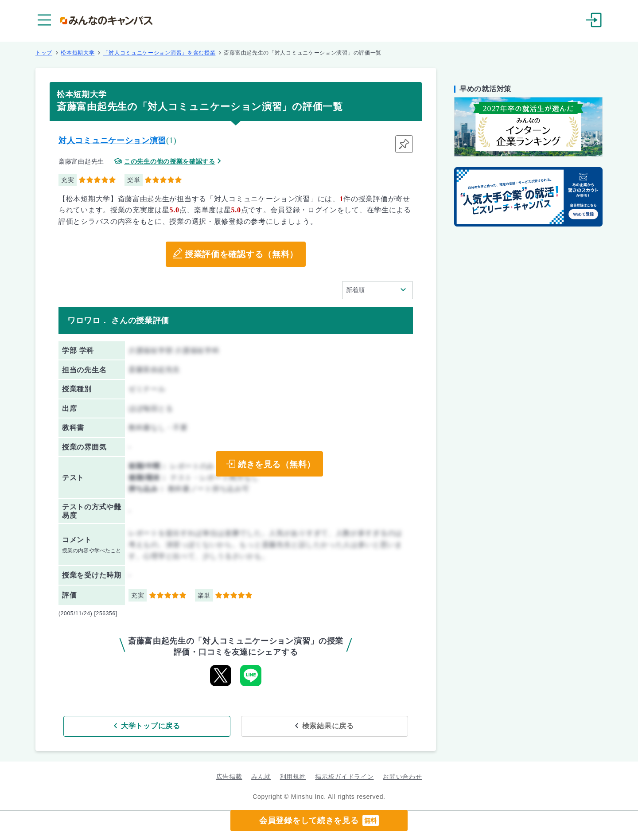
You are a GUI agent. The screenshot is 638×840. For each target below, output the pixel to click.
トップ (44, 53)
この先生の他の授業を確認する (170, 162)
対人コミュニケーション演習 (112, 141)
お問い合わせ (402, 775)
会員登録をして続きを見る (319, 820)
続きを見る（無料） (275, 464)
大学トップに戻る (179, 725)
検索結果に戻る (300, 725)
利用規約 (293, 775)
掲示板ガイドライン (344, 775)
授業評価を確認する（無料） (241, 254)
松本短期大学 (78, 53)
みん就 (261, 775)
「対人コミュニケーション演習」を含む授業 (159, 53)
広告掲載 (229, 775)
